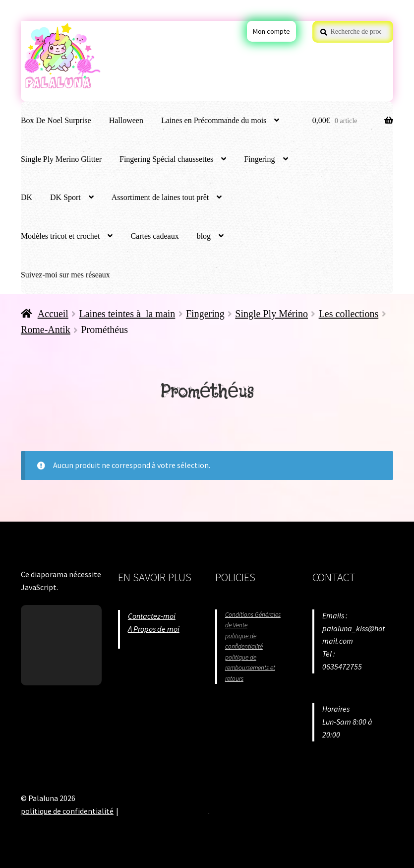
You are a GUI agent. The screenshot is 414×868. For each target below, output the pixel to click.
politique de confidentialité (67, 811)
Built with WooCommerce (164, 811)
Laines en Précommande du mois (214, 120)
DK (27, 197)
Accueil (53, 314)
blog (204, 236)
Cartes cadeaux (154, 236)
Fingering (259, 159)
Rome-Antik (46, 330)
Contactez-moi (152, 616)
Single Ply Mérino (271, 314)
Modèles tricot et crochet (60, 236)
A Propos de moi (154, 629)
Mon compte (271, 31)
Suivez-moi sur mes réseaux (65, 275)
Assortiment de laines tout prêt (160, 197)
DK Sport (65, 197)
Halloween (126, 120)
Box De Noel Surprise (56, 120)
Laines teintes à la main (127, 314)
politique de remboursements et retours (250, 668)
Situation (143, 642)
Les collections (349, 314)
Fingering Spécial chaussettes (166, 159)
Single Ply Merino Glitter (61, 159)
